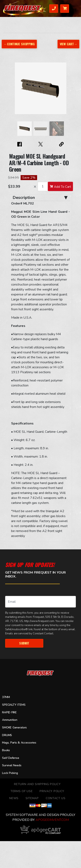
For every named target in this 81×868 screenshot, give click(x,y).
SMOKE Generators (14, 728)
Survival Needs (12, 765)
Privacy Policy (52, 791)
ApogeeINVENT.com (52, 820)
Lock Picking (10, 773)
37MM (6, 697)
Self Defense (11, 758)
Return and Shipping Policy (37, 784)
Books (6, 750)
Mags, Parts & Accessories (19, 743)
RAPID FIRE (9, 712)
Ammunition (10, 720)
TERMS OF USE (22, 791)
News (14, 798)
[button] (13, 90)
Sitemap (32, 798)
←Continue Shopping (19, 44)
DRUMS (7, 735)
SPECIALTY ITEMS (14, 705)
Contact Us (56, 798)
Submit (24, 643)
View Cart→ (68, 44)
